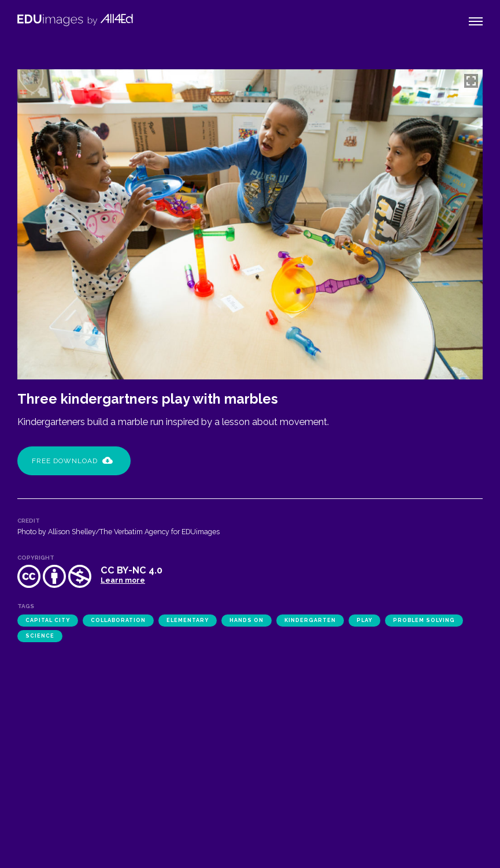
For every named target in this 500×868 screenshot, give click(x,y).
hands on (247, 620)
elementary (188, 620)
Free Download (72, 461)
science (40, 636)
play (364, 620)
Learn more (123, 580)
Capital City (48, 620)
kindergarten (310, 620)
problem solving (424, 620)
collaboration (118, 620)
